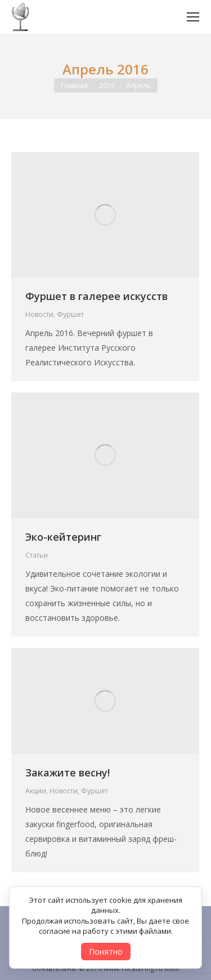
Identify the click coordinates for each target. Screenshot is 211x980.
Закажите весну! (68, 772)
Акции (36, 791)
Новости (39, 314)
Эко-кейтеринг (63, 537)
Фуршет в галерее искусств (96, 296)
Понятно (106, 952)
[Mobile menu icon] (193, 17)
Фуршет (70, 314)
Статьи (37, 555)
